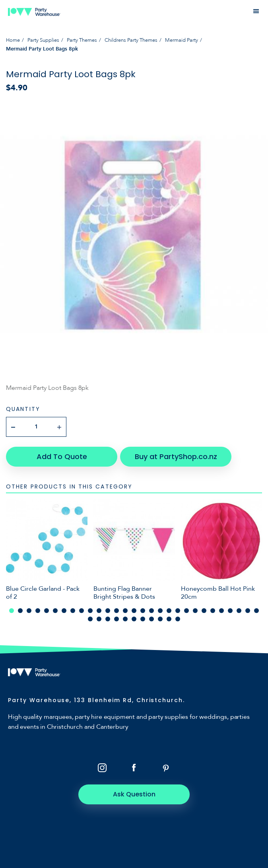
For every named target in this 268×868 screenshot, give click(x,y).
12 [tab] (108, 611)
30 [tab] (90, 619)
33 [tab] (117, 619)
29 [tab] (256, 611)
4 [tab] (38, 611)
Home (13, 40)
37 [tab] (151, 619)
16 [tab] (143, 611)
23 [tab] (204, 611)
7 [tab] (64, 611)
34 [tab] (125, 619)
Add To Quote (62, 456)
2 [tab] (20, 611)
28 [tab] (248, 611)
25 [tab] (221, 611)
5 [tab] (47, 611)
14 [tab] (125, 611)
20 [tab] (178, 611)
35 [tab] (134, 619)
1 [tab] (12, 611)
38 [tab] (160, 619)
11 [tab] (99, 611)
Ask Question (134, 794)
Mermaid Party (182, 40)
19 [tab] (169, 611)
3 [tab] (29, 611)
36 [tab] (143, 619)
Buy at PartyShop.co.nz (176, 456)
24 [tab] (213, 611)
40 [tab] (178, 619)
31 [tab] (99, 619)
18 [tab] (160, 611)
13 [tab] (117, 611)
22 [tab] (195, 611)
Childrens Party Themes (131, 40)
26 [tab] (230, 611)
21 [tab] (186, 611)
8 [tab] (73, 611)
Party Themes (82, 40)
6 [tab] (55, 611)
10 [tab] (90, 611)
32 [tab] (108, 619)
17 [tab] (151, 611)
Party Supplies (43, 40)
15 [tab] (134, 611)
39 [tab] (169, 619)
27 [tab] (239, 611)
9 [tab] (82, 611)
